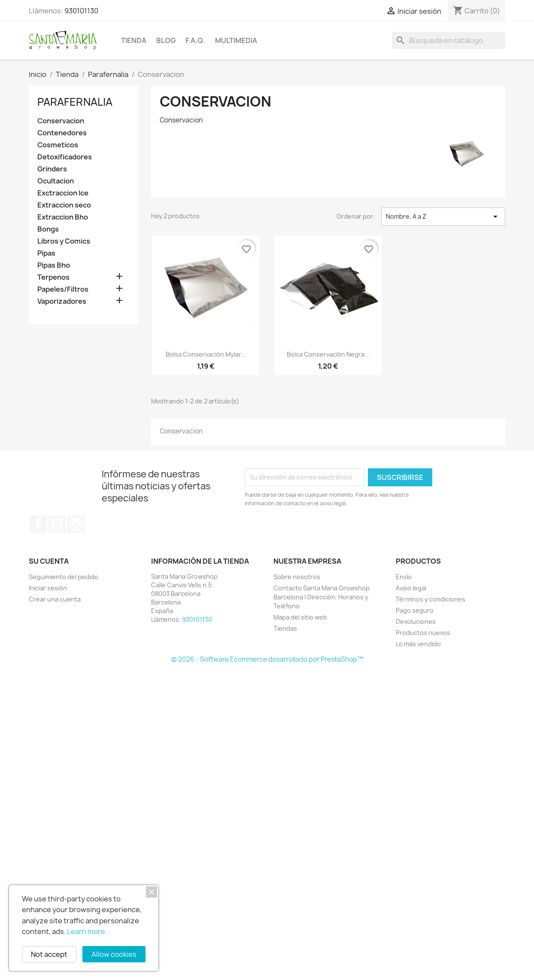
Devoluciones (416, 621)
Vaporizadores (62, 301)
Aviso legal (411, 588)
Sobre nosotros (297, 577)
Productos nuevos (423, 633)
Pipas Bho (54, 265)
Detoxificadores (65, 157)
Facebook (38, 524)
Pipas (46, 253)
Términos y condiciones (431, 599)
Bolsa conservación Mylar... (206, 354)
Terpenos (53, 277)
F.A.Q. (195, 40)
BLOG (166, 40)
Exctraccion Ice (63, 193)
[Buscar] (449, 40)
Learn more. (87, 931)
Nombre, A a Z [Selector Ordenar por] (443, 217)
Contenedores (62, 133)
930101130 (81, 11)
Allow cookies (114, 954)
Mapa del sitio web (300, 617)
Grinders (52, 169)
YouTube (57, 524)
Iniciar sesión (48, 588)
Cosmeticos (58, 145)
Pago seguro (415, 610)
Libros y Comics (64, 241)
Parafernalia (75, 102)
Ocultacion (56, 181)
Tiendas (285, 628)
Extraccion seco (64, 205)
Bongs (48, 229)
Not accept (49, 954)
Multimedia (236, 40)
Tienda (134, 40)
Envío (404, 577)
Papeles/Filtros (63, 289)
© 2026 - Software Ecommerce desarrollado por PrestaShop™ (267, 659)
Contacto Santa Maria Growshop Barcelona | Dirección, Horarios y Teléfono (322, 597)
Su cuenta (49, 561)
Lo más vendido (418, 644)
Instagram (76, 524)
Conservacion (61, 121)
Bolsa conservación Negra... (328, 354)
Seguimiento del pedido (64, 577)
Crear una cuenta (55, 599)
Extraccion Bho (63, 217)
